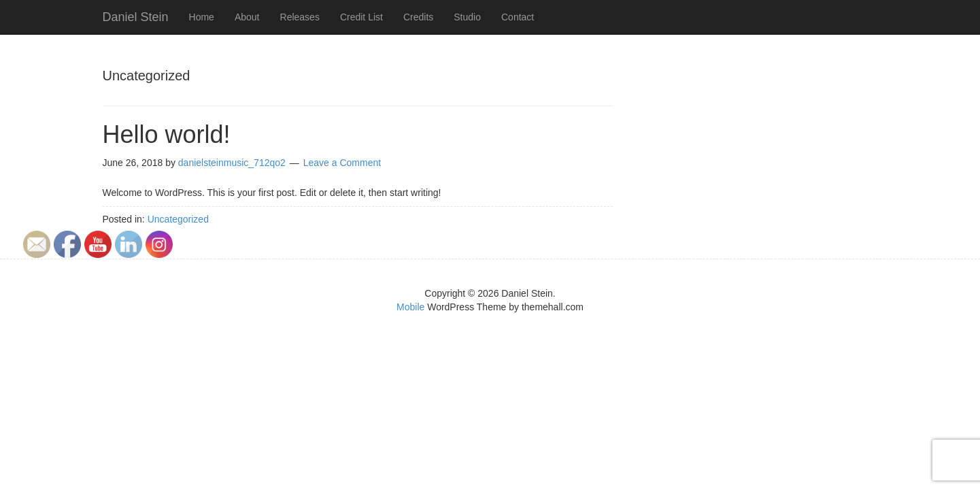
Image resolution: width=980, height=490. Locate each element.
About (247, 17)
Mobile (410, 307)
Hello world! (167, 134)
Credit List (361, 17)
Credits (418, 17)
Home (202, 17)
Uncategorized (178, 219)
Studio (467, 17)
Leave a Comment (342, 163)
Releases (300, 17)
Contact (518, 17)
